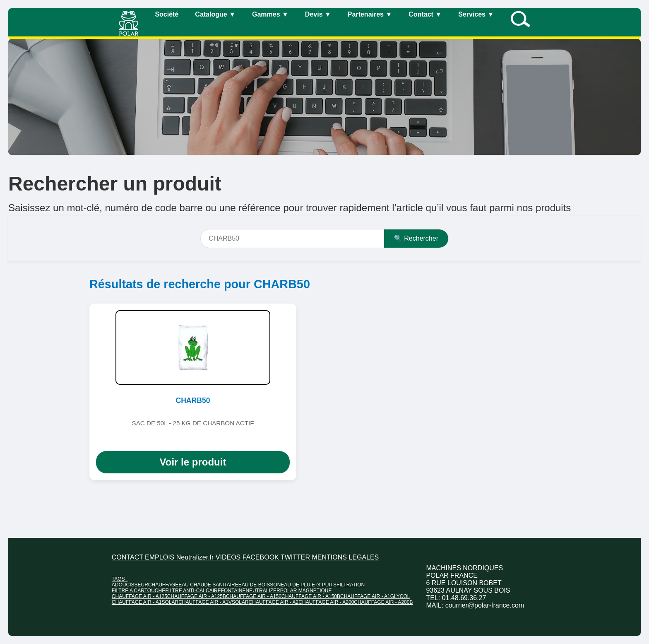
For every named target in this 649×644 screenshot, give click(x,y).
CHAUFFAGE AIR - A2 (274, 602)
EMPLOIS (161, 557)
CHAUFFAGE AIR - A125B (197, 596)
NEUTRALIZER (263, 591)
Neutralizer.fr (196, 557)
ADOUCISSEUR (130, 585)
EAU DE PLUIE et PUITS (309, 585)
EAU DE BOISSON (260, 585)
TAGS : (120, 579)
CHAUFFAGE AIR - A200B (383, 602)
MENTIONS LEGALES (345, 557)
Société (167, 14)
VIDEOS (229, 557)
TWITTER (296, 557)
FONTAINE (233, 591)
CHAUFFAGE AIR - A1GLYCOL (375, 596)
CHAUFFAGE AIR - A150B (311, 596)
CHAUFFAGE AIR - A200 (326, 602)
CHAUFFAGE (163, 585)
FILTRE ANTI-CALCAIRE (193, 591)
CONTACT (128, 557)
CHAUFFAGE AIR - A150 (254, 596)
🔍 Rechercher (416, 238)
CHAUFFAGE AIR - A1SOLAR (145, 602)
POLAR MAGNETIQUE (306, 591)
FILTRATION (351, 585)
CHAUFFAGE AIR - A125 (139, 596)
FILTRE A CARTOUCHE (138, 591)
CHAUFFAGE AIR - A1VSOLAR (213, 602)
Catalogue (215, 14)
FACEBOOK (262, 557)
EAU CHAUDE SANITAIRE (208, 585)
